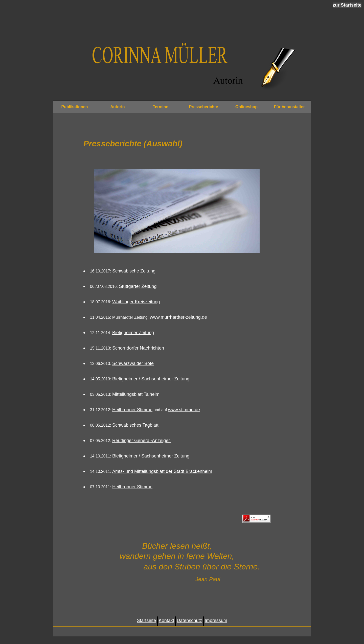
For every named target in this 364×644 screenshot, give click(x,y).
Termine (160, 107)
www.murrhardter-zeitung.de (178, 317)
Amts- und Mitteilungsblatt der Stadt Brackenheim (162, 471)
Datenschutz (189, 620)
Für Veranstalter (289, 107)
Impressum (216, 620)
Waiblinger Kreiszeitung (136, 302)
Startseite (146, 620)
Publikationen (75, 107)
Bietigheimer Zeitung (133, 333)
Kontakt (166, 620)
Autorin (118, 107)
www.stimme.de (184, 410)
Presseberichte (204, 107)
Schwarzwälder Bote (133, 363)
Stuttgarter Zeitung (138, 286)
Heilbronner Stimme (132, 410)
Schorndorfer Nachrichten (138, 348)
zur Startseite (347, 5)
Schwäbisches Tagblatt (135, 425)
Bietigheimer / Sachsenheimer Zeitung (151, 379)
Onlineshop (246, 107)
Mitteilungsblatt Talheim (136, 394)
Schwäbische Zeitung (134, 271)
